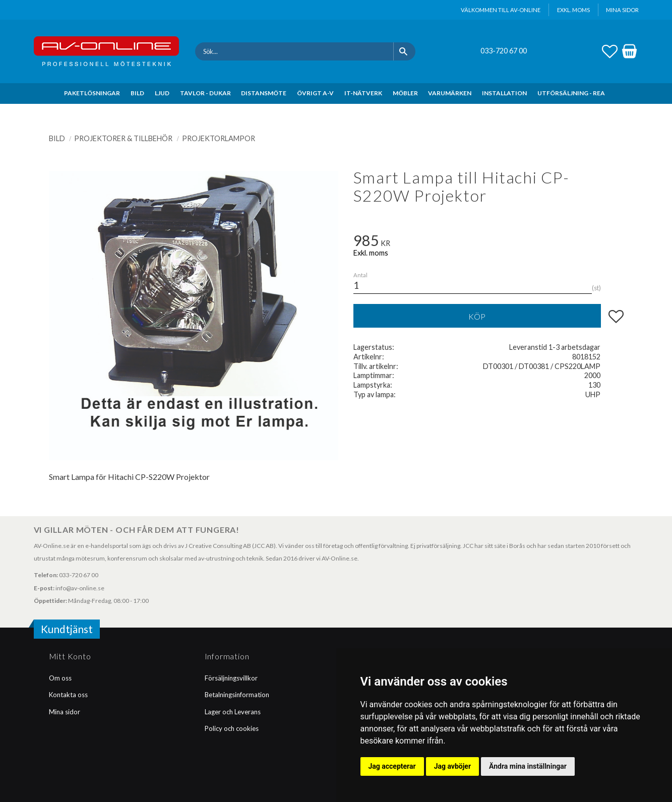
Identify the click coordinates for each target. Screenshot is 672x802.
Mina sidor (65, 712)
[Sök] (405, 51)
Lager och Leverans (233, 712)
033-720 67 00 (504, 51)
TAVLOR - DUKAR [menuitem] (205, 93)
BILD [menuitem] (137, 93)
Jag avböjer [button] (452, 766)
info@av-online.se (80, 588)
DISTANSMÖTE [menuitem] (264, 93)
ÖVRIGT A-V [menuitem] (315, 93)
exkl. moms (573, 10)
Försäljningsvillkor (231, 678)
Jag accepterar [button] (392, 766)
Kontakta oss (68, 695)
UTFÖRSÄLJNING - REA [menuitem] (571, 93)
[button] (610, 50)
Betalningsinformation (237, 695)
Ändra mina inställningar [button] (528, 766)
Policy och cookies (232, 728)
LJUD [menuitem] (162, 93)
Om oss (60, 678)
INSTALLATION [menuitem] (504, 93)
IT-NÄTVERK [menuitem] (363, 93)
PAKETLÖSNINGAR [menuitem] (92, 93)
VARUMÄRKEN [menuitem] (450, 93)
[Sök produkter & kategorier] (294, 51)
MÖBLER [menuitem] (405, 93)
